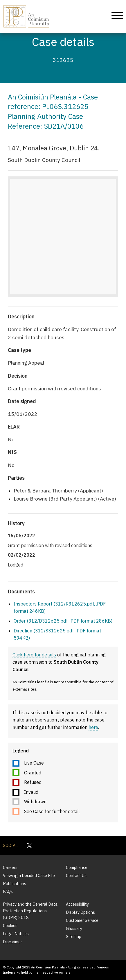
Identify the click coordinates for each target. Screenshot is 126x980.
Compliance (77, 867)
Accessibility (77, 904)
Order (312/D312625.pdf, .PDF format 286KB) (63, 621)
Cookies (10, 925)
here (93, 727)
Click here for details (34, 655)
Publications (15, 884)
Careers (10, 867)
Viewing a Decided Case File (29, 875)
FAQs (8, 891)
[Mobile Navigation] (117, 16)
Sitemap (74, 936)
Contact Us (76, 875)
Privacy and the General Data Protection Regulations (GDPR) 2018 (30, 911)
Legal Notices (16, 934)
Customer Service (82, 920)
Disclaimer (12, 942)
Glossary (74, 928)
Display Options (80, 912)
